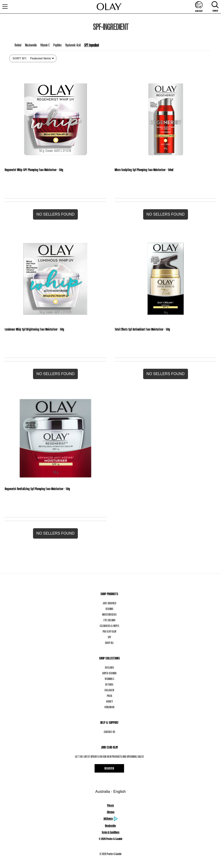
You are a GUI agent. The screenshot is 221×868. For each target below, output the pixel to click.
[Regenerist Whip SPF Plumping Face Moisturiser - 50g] (55, 119)
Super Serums (109, 673)
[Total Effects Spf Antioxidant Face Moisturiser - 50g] (166, 279)
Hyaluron (109, 707)
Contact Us (109, 732)
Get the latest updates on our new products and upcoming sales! (109, 757)
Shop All (109, 643)
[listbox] (42, 58)
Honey (109, 701)
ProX (109, 696)
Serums (109, 609)
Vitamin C (109, 679)
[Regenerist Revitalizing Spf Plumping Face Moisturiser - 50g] (55, 438)
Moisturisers (109, 614)
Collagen (109, 690)
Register (109, 768)
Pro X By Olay (109, 631)
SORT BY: (20, 58)
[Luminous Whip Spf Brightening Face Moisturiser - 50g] (55, 279)
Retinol (109, 684)
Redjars (109, 667)
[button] (55, 214)
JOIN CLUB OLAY (109, 747)
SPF (109, 637)
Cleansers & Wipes (109, 626)
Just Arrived (109, 603)
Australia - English (110, 792)
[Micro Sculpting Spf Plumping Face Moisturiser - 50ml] (166, 119)
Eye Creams (109, 620)
